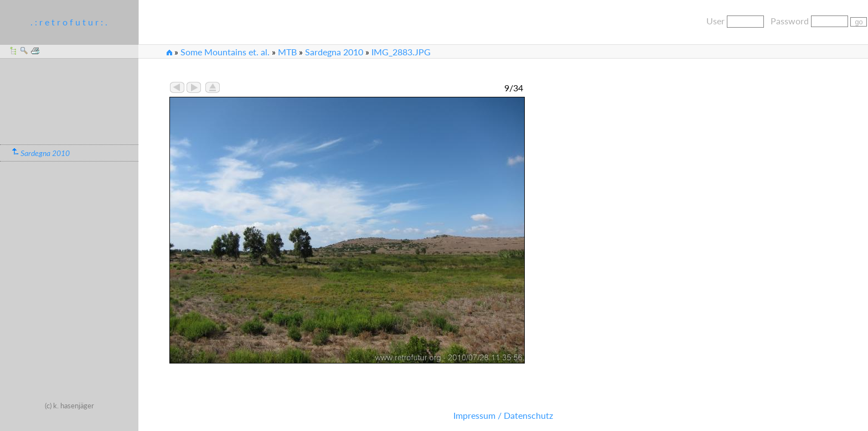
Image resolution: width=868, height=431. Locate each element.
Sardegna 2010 (334, 52)
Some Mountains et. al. (225, 52)
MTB (287, 52)
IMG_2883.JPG (401, 52)
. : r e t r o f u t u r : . (69, 22)
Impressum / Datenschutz (503, 415)
